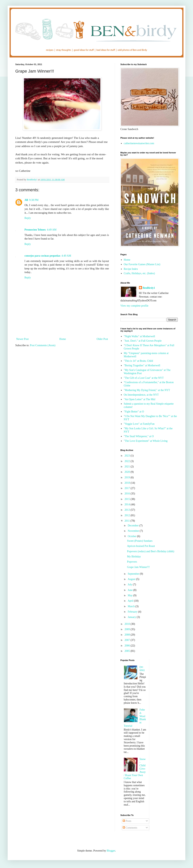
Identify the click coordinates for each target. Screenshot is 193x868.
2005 (128, 651)
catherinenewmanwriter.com (139, 143)
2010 (128, 624)
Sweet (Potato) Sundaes (140, 541)
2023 (128, 456)
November (134, 531)
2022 (128, 461)
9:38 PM (34, 200)
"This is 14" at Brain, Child (138, 361)
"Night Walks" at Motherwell (139, 336)
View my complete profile (134, 306)
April (131, 601)
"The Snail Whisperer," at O (139, 436)
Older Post (102, 339)
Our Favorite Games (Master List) (142, 264)
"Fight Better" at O (134, 412)
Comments (130, 828)
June (130, 590)
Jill (26, 200)
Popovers (132, 562)
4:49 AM (52, 230)
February (133, 612)
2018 (128, 483)
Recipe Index (131, 269)
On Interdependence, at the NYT (141, 395)
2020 (128, 472)
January (132, 617)
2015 (128, 499)
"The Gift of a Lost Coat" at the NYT (144, 378)
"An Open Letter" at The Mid (140, 399)
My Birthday (134, 557)
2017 (128, 488)
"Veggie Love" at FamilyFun (139, 424)
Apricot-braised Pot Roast (141, 546)
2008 (128, 635)
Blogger (111, 851)
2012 (128, 515)
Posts (127, 821)
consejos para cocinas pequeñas (42, 256)
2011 (128, 521)
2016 (128, 494)
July (130, 585)
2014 (128, 504)
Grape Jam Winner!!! (138, 567)
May (130, 595)
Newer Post (22, 339)
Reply (28, 218)
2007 (128, 640)
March (131, 606)
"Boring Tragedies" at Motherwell (142, 365)
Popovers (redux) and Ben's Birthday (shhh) (151, 551)
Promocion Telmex (35, 230)
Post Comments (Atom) (43, 345)
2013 (128, 510)
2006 (128, 646)
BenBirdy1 (149, 288)
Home (63, 339)
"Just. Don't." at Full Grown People (143, 341)
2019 (128, 477)
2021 (128, 467)
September (134, 574)
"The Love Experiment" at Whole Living (146, 441)
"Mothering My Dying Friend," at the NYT (147, 390)
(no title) (142, 668)
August (132, 579)
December (133, 526)
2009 (128, 629)
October (132, 536)
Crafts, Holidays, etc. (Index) (139, 273)
